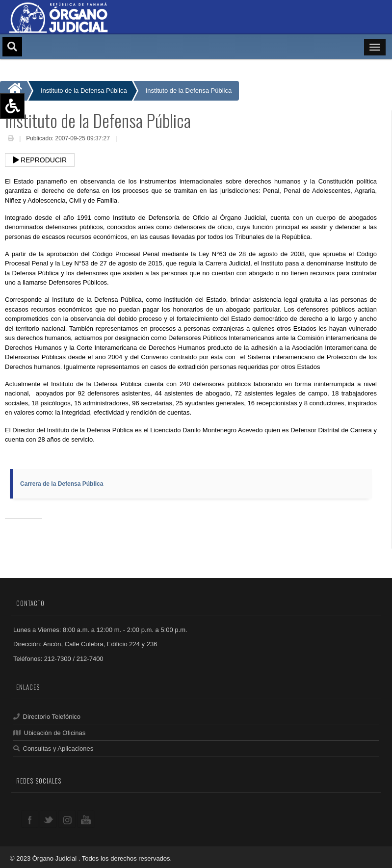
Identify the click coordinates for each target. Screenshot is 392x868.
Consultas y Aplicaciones (53, 749)
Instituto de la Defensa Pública (189, 91)
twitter (48, 819)
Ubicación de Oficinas (49, 733)
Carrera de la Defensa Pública (62, 484)
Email (126, 139)
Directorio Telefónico (47, 717)
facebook (30, 819)
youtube (86, 819)
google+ (67, 819)
